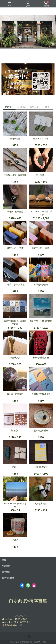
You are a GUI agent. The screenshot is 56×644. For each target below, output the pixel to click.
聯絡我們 (6, 566)
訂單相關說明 (8, 578)
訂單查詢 (6, 572)
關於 (4, 560)
